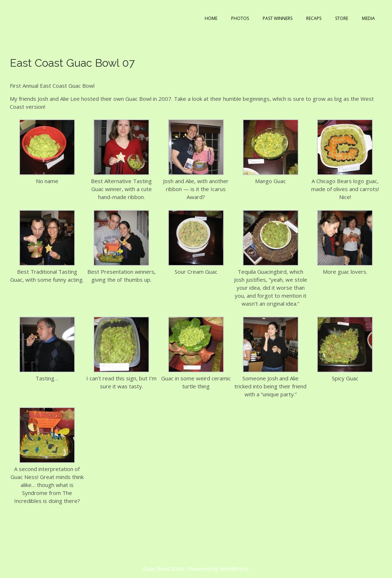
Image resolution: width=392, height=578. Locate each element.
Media (368, 18)
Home (211, 18)
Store (342, 18)
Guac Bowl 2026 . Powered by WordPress (196, 569)
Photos (240, 18)
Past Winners (278, 18)
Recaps (314, 18)
